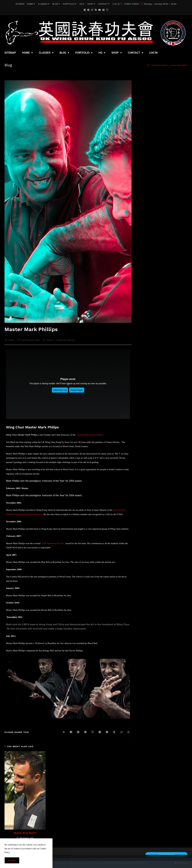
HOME (31, 4)
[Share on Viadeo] (121, 732)
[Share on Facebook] (71, 732)
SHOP (91, 4)
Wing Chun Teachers (66, 340)
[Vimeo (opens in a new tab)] (103, 10)
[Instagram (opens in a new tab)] (92, 10)
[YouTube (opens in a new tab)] (100, 10)
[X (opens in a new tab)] (85, 10)
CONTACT (104, 4)
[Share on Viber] (93, 732)
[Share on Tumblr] (114, 732)
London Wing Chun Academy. (90, 435)
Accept (12, 860)
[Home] (148, 65)
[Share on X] (64, 732)
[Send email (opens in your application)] (107, 10)
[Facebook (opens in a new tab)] (88, 10)
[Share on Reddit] (107, 732)
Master (50, 340)
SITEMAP (20, 4)
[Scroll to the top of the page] (188, 865)
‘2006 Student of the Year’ (53, 543)
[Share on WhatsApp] (129, 732)
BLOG (56, 4)
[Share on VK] (100, 732)
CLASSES (44, 4)
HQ (82, 4)
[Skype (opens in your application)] (96, 10)
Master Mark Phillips (179, 65)
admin (11, 340)
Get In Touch (166, 855)
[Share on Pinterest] (78, 732)
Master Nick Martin (25, 833)
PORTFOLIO (70, 4)
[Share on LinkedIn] (85, 732)
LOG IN (116, 4)
